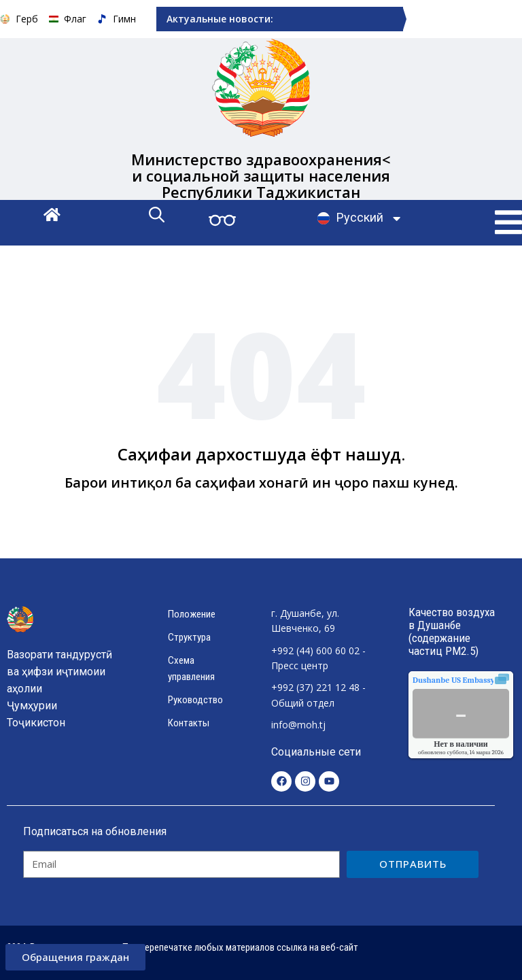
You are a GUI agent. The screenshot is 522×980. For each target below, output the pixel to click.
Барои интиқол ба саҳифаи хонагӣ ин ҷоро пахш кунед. (261, 483)
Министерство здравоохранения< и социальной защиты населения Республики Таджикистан (261, 175)
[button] (508, 222)
